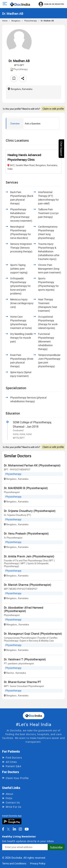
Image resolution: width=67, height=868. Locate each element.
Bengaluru (16, 21)
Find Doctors (14, 758)
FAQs (9, 798)
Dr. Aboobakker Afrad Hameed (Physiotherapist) (24, 609)
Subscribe (56, 847)
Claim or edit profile (53, 109)
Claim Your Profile (17, 778)
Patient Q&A (13, 766)
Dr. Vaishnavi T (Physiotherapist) (25, 659)
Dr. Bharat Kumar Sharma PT (23, 682)
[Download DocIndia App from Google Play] (12, 821)
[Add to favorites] (14, 78)
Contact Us (13, 802)
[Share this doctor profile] (23, 78)
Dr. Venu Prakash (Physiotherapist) (26, 533)
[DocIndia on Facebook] (3, 829)
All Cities (11, 762)
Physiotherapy (31, 21)
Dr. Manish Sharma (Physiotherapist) (28, 585)
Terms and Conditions (14, 863)
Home (5, 21)
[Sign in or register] (52, 4)
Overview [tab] (15, 123)
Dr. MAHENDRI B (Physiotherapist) (26, 488)
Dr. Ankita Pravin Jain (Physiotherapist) (29, 556)
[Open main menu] (5, 4)
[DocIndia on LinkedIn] (14, 829)
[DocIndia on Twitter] (8, 829)
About (10, 794)
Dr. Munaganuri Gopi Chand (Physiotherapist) (33, 634)
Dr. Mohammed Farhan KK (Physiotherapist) (32, 465)
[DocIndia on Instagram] (20, 829)
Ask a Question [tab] (33, 123)
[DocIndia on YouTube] (27, 829)
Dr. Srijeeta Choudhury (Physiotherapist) (30, 511)
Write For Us (13, 807)
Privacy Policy (38, 863)
